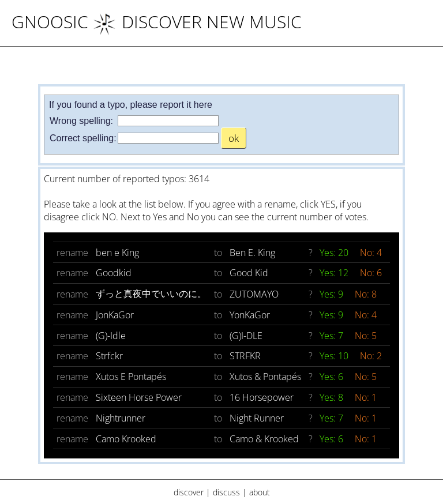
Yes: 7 (333, 336)
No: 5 (366, 336)
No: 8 (366, 294)
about (260, 492)
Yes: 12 (335, 273)
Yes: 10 (335, 356)
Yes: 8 (333, 397)
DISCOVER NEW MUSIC (197, 22)
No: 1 (366, 397)
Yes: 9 (333, 294)
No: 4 (371, 253)
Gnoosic (50, 22)
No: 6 (371, 273)
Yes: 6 (333, 377)
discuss (226, 492)
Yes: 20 (335, 253)
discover (189, 492)
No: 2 (371, 356)
